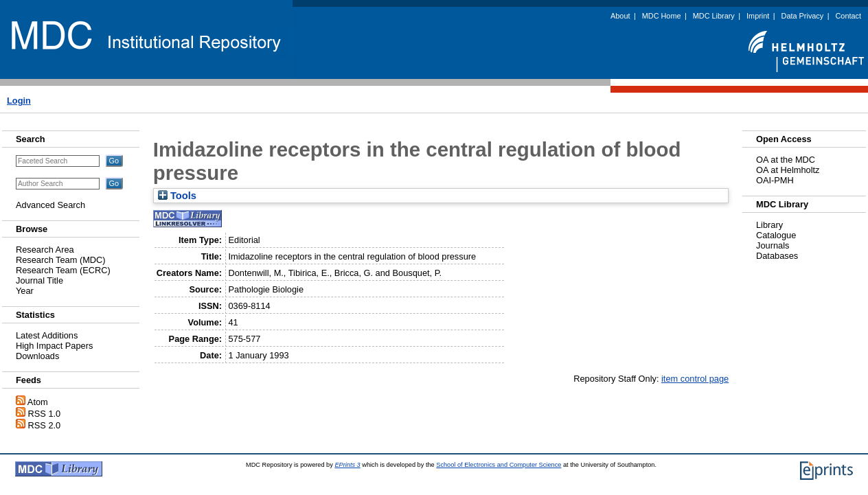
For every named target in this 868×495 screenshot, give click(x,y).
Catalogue (776, 235)
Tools (177, 196)
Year (25, 291)
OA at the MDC (786, 160)
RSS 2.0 (45, 425)
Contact (848, 16)
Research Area (45, 250)
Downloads (37, 356)
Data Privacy (803, 16)
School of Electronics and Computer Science (499, 465)
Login (19, 101)
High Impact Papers (54, 346)
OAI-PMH (775, 180)
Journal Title (39, 280)
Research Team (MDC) (61, 260)
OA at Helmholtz (788, 170)
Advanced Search (50, 205)
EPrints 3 (347, 465)
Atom (38, 402)
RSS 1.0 (45, 414)
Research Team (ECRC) (63, 270)
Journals (773, 245)
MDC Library (714, 16)
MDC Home (662, 16)
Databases (777, 256)
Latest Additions (47, 335)
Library (769, 225)
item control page (695, 379)
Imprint (758, 16)
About (620, 16)
